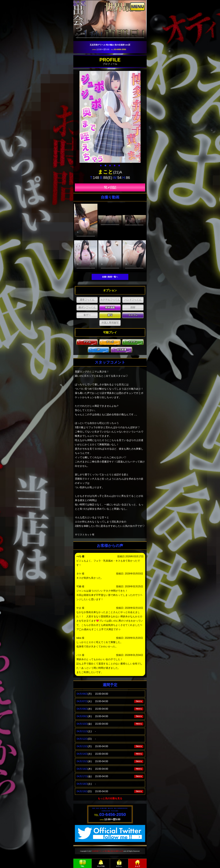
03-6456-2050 (120, 49)
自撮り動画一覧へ (110, 277)
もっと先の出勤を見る (110, 798)
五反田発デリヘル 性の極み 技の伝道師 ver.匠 (107, 851)
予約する (139, 701)
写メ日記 (110, 187)
